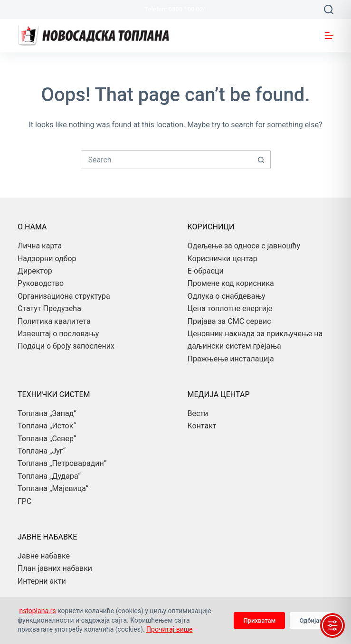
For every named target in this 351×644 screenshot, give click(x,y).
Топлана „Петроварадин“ (62, 463)
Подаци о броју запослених (66, 346)
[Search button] (261, 160)
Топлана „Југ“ (42, 451)
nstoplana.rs (37, 611)
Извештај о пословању (58, 334)
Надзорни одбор (47, 259)
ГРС (24, 501)
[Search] (329, 9)
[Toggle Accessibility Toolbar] (332, 625)
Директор (35, 271)
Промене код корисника (231, 283)
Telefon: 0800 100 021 (175, 9)
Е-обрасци (206, 271)
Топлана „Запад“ (47, 413)
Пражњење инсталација (231, 359)
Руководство (41, 283)
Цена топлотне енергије (230, 308)
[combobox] (167, 160)
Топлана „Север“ (47, 439)
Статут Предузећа (49, 308)
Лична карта (40, 246)
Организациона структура (64, 296)
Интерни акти (42, 581)
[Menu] (329, 36)
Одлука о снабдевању (227, 296)
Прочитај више (169, 629)
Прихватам (259, 620)
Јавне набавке (44, 556)
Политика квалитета (54, 321)
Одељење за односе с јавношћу (244, 246)
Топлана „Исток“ (47, 426)
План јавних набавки (55, 568)
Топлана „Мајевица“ (53, 488)
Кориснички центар (223, 259)
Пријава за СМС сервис (229, 321)
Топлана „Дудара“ (49, 476)
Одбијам (312, 620)
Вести (198, 413)
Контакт (202, 426)
